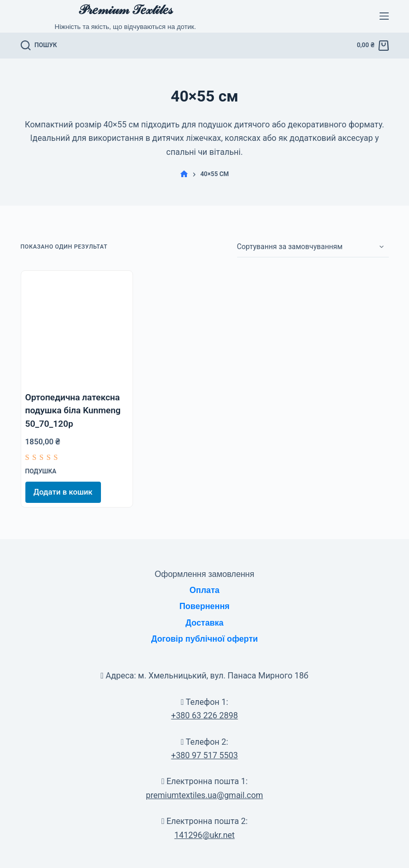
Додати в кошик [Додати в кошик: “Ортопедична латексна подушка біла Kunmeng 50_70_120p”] (63, 492)
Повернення (205, 606)
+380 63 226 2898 (205, 715)
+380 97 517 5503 (205, 755)
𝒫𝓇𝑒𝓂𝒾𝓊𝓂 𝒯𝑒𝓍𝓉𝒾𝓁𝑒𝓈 (125, 10)
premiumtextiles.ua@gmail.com (204, 795)
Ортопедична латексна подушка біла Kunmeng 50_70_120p (73, 410)
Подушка (41, 471)
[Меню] (384, 16)
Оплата (204, 590)
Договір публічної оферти (204, 639)
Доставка (204, 623)
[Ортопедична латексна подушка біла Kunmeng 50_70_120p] (77, 327)
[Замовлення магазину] (313, 247)
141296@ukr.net (204, 835)
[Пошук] (39, 46)
